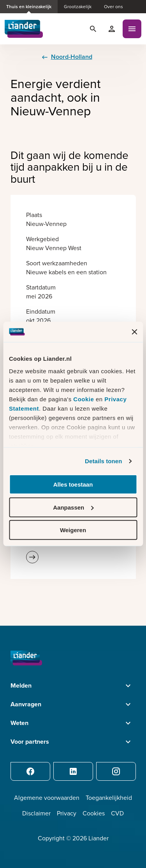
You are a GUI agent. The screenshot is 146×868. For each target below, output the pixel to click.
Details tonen (103, 461)
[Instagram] (116, 771)
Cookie (84, 399)
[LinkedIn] (73, 771)
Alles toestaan (73, 484)
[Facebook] (30, 771)
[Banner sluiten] (134, 332)
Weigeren (73, 530)
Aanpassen (73, 507)
